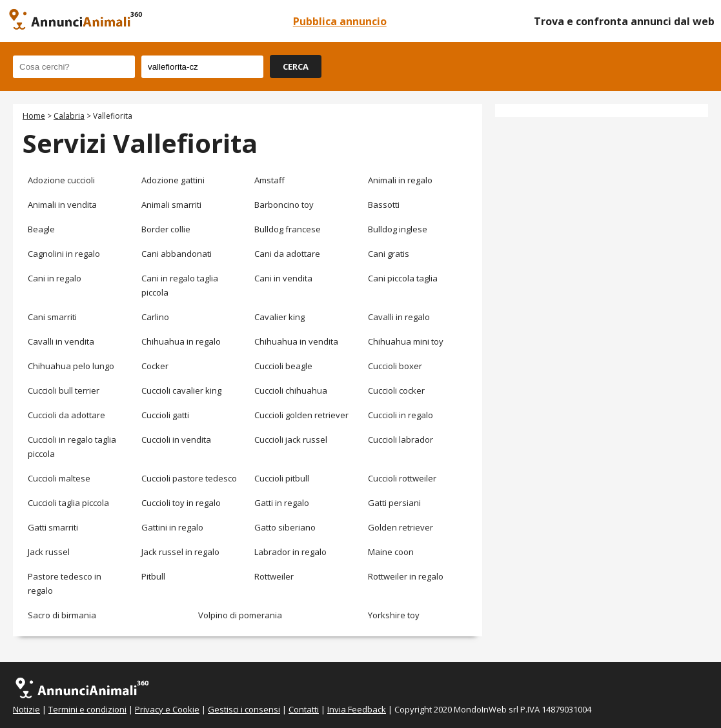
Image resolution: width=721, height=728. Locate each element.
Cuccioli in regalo (401, 415)
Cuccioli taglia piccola (68, 503)
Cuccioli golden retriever (301, 415)
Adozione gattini (173, 180)
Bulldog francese (288, 229)
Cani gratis (389, 254)
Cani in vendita (283, 278)
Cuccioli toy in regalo (181, 503)
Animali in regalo (400, 180)
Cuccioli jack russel (291, 440)
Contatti (304, 709)
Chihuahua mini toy (406, 341)
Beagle (41, 229)
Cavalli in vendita (61, 341)
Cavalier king (279, 317)
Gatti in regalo (282, 503)
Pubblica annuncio (340, 21)
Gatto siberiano (285, 527)
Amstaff (269, 180)
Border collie (166, 229)
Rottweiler (274, 576)
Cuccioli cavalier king (181, 390)
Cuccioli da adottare (66, 415)
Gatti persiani (394, 503)
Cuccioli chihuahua (291, 390)
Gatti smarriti (53, 527)
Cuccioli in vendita (176, 440)
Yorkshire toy (394, 615)
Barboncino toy (284, 205)
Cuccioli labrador (401, 440)
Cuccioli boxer (395, 366)
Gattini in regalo (172, 527)
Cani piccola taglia (403, 278)
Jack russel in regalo (180, 552)
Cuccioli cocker (396, 390)
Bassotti (384, 205)
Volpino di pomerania (240, 615)
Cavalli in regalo (399, 317)
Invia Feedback (357, 709)
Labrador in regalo (290, 552)
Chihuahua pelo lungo (71, 366)
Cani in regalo (55, 278)
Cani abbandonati (177, 254)
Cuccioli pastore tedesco (189, 478)
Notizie (26, 709)
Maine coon (391, 552)
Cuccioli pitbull (282, 478)
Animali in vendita (62, 205)
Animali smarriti (171, 205)
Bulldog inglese (398, 229)
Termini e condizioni (87, 709)
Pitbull (153, 576)
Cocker (155, 366)
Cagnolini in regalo (64, 254)
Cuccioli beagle (283, 366)
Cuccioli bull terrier (64, 390)
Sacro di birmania (62, 615)
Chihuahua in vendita (296, 341)
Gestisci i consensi (244, 709)
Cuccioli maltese (59, 478)
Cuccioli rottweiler (402, 478)
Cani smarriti (52, 317)
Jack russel (49, 552)
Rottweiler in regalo (406, 576)
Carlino (155, 317)
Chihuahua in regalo (181, 341)
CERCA (296, 66)
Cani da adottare (287, 254)
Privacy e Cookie (167, 709)
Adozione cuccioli (61, 180)
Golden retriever (401, 527)
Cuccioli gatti (165, 415)
